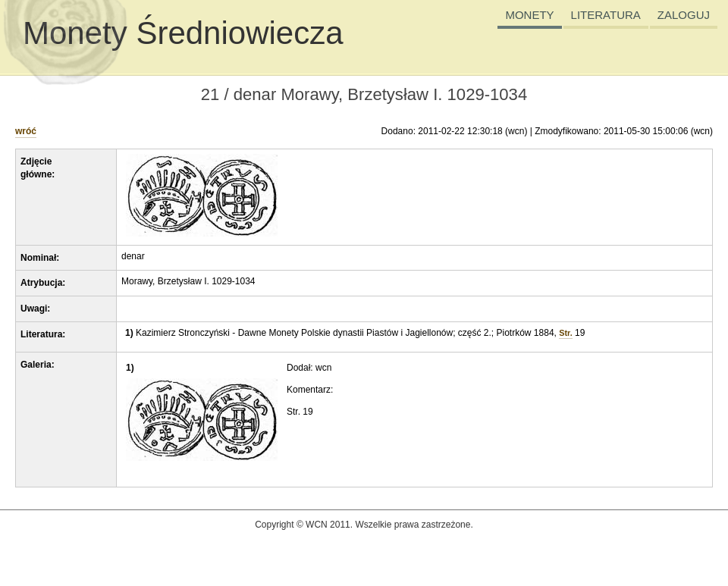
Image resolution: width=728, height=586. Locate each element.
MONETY (529, 15)
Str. (565, 333)
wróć (26, 131)
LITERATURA (606, 15)
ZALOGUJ (684, 15)
